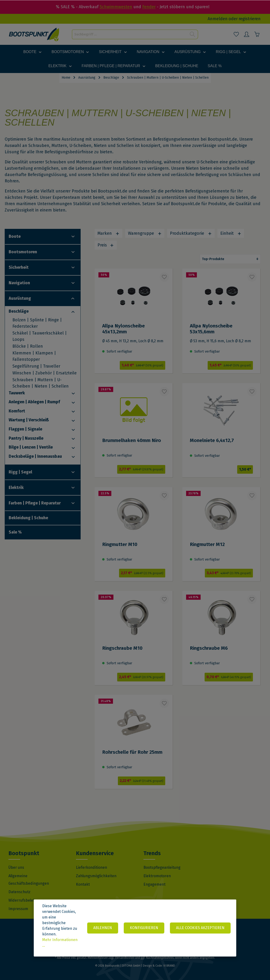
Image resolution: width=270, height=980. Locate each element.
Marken (109, 233)
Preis (106, 245)
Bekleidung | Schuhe (28, 518)
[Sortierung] (230, 259)
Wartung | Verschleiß (29, 420)
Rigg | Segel (20, 472)
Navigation (19, 283)
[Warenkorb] (257, 34)
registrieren (250, 19)
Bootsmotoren (23, 252)
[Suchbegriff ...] (130, 34)
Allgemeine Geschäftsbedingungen (29, 880)
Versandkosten (125, 958)
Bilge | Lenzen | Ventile (31, 447)
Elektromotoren (157, 876)
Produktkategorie (191, 233)
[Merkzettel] (236, 34)
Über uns (16, 867)
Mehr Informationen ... (60, 943)
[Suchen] (193, 34)
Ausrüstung (20, 298)
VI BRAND (169, 966)
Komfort (17, 411)
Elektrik (16, 488)
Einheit (231, 233)
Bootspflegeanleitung (162, 867)
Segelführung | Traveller (36, 366)
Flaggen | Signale (25, 429)
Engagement (154, 884)
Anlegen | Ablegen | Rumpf (34, 402)
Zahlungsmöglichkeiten (96, 876)
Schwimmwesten (116, 7)
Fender (149, 7)
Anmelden (218, 19)
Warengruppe (145, 233)
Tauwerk (17, 393)
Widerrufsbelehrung (26, 900)
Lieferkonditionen (92, 867)
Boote (15, 236)
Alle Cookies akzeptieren (200, 928)
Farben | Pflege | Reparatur (35, 503)
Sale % (15, 532)
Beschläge (19, 311)
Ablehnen (103, 928)
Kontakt (83, 884)
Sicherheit (19, 267)
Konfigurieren (144, 928)
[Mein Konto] (247, 34)
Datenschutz (19, 892)
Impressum (18, 909)
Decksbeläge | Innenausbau (35, 456)
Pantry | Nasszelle (26, 438)
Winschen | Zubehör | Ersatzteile (45, 373)
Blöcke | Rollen (28, 346)
